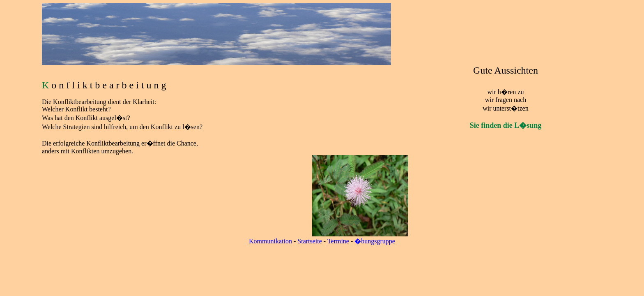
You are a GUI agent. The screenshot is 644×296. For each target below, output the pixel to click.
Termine (338, 241)
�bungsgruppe (375, 241)
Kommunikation (270, 241)
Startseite (310, 241)
